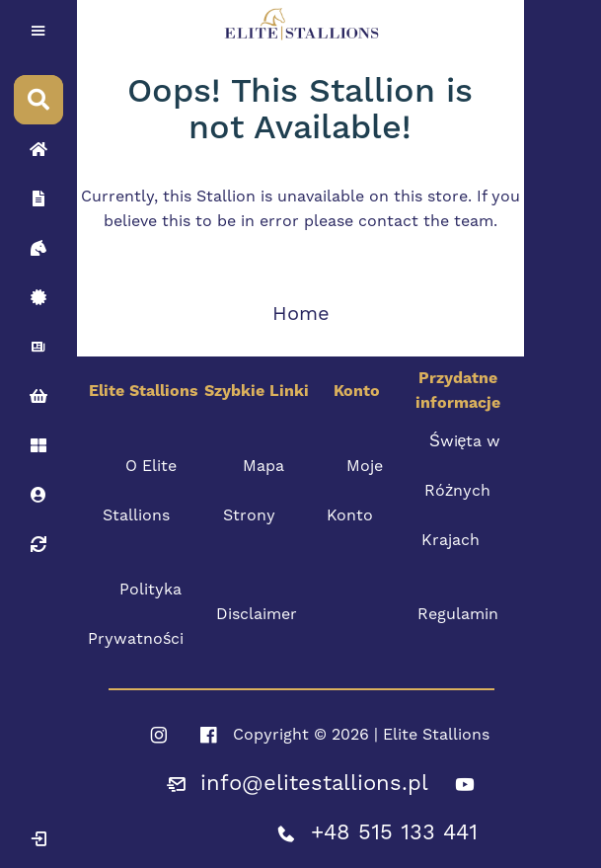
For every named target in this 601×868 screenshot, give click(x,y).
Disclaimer (257, 614)
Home (301, 314)
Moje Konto (355, 491)
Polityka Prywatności (136, 614)
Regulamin (458, 614)
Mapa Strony (254, 491)
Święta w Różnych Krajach (461, 491)
